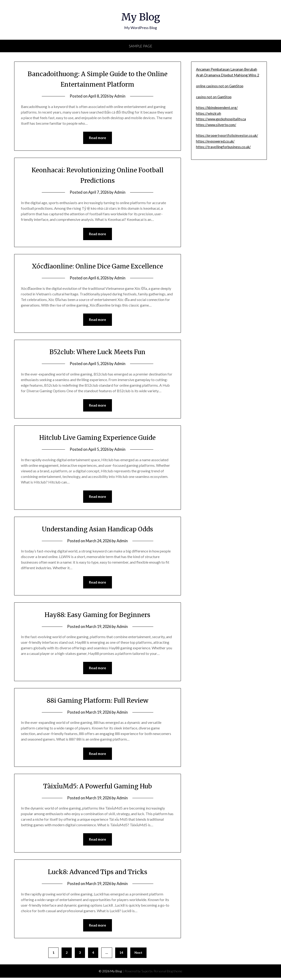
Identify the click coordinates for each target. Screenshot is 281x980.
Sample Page (141, 46)
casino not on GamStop (214, 97)
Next (138, 955)
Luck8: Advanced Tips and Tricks (97, 874)
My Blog (141, 16)
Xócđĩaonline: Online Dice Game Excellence (98, 266)
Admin (121, 96)
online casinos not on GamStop (220, 86)
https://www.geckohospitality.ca (221, 119)
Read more (98, 138)
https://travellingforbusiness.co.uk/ (223, 147)
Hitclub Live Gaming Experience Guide (98, 438)
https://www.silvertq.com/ (216, 125)
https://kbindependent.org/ (217, 108)
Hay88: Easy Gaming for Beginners (98, 616)
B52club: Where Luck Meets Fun (98, 352)
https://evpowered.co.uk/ (215, 141)
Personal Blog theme (168, 973)
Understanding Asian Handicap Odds (98, 530)
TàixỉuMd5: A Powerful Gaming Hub (97, 788)
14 (121, 955)
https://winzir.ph (209, 113)
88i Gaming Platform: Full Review (97, 702)
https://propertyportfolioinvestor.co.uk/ (227, 135)
